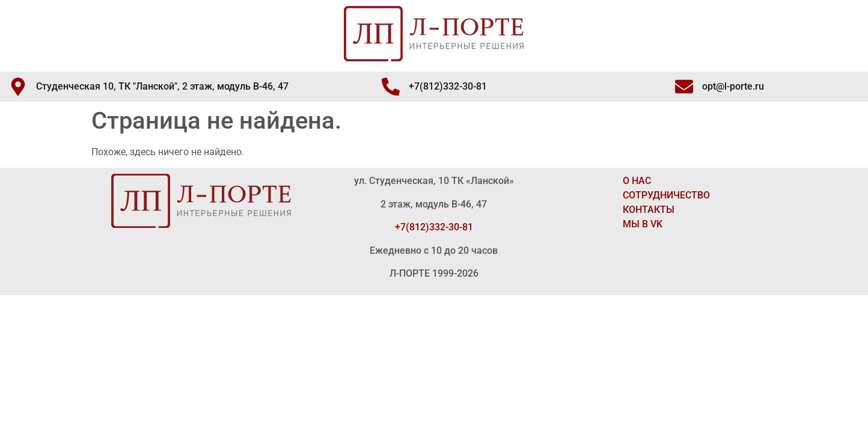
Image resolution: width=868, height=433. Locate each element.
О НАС (637, 181)
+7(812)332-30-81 (434, 227)
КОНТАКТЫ (649, 210)
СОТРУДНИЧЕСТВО (666, 195)
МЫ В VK (643, 224)
